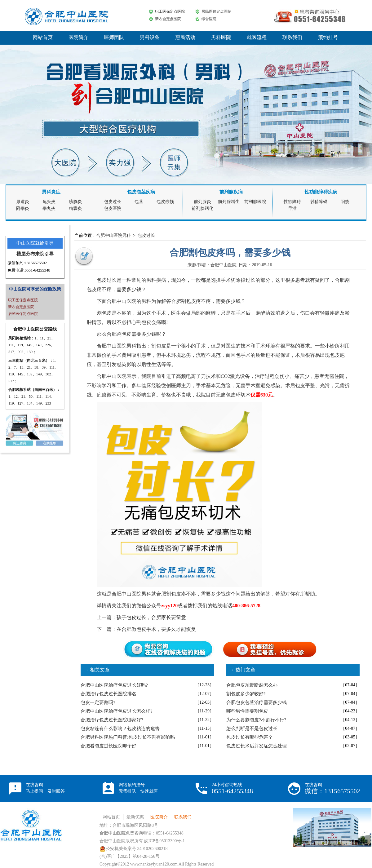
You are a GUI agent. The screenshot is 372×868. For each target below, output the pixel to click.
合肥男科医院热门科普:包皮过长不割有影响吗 (128, 737)
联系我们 (292, 37)
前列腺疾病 (231, 192)
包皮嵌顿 (165, 202)
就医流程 (257, 37)
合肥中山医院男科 (113, 235)
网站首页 (43, 37)
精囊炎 (75, 208)
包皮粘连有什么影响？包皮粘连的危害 (120, 728)
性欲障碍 (292, 202)
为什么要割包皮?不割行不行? (256, 720)
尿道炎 (23, 202)
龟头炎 (49, 202)
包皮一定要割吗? (98, 702)
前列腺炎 (202, 202)
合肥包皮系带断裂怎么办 (252, 685)
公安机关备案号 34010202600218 (134, 849)
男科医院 (221, 37)
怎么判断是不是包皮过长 (252, 728)
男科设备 (150, 37)
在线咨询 (45, 788)
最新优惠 (135, 817)
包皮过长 (113, 202)
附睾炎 (23, 208)
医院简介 (78, 37)
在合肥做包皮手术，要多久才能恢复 (156, 629)
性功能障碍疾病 (321, 192)
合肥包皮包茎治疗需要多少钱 (257, 702)
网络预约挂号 (138, 788)
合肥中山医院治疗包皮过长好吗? (114, 685)
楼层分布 (26, 254)
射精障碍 (319, 202)
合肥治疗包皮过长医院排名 (108, 694)
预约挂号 (328, 37)
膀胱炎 (75, 202)
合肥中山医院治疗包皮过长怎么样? (117, 711)
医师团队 (114, 37)
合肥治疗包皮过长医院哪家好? (112, 720)
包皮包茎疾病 (141, 192)
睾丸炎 (49, 208)
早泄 (292, 208)
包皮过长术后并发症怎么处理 (257, 746)
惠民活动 (185, 37)
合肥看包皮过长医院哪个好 (108, 746)
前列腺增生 (229, 202)
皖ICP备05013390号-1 (164, 841)
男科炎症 (51, 192)
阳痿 (345, 202)
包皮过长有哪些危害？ (250, 737)
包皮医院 (113, 208)
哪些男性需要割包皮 (247, 711)
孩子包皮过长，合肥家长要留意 (151, 617)
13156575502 (36, 263)
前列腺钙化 (202, 208)
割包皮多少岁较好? (246, 694)
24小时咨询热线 (232, 788)
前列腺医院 (255, 202)
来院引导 (44, 254)
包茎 (139, 202)
